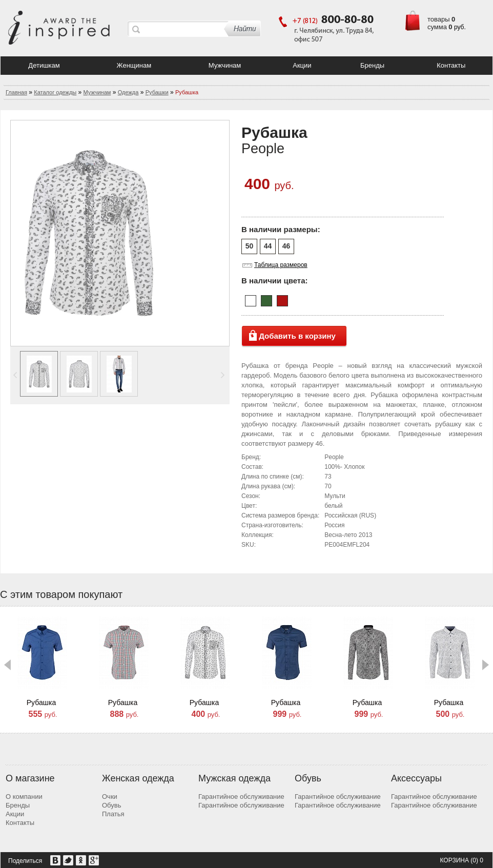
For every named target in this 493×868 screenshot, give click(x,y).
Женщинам (134, 65)
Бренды (372, 65)
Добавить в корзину (297, 336)
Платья (113, 814)
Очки (110, 797)
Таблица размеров (281, 265)
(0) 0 (477, 860)
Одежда (128, 92)
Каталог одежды (55, 92)
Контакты (451, 65)
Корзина (454, 860)
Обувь (111, 805)
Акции (302, 65)
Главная (16, 92)
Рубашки (157, 92)
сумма (437, 27)
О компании (24, 797)
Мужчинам (225, 65)
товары (439, 19)
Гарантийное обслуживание (241, 797)
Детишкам (44, 65)
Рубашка (41, 702)
